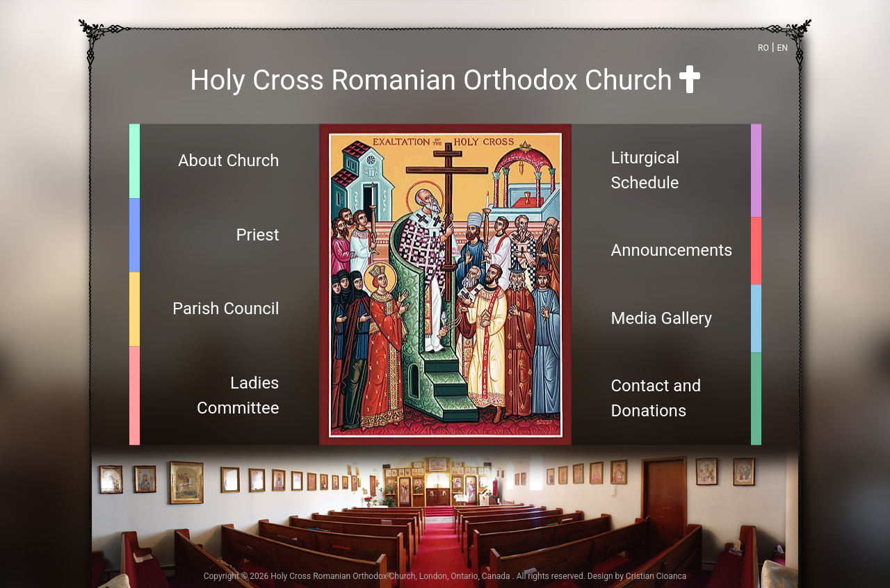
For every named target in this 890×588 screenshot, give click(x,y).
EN (783, 48)
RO (763, 48)
